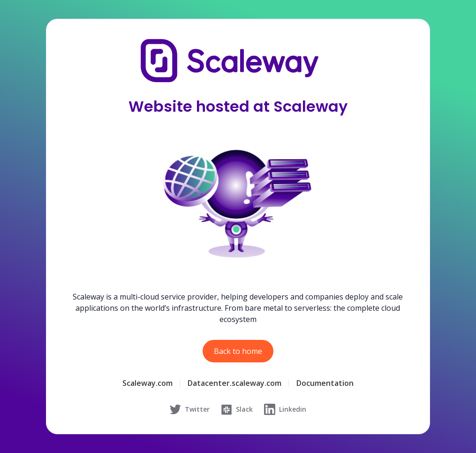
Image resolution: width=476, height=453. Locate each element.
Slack (237, 409)
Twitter (190, 409)
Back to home (238, 351)
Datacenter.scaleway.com (234, 383)
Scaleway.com (147, 383)
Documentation (325, 383)
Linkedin (285, 409)
